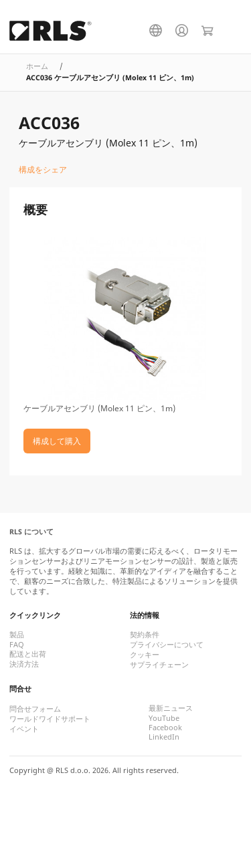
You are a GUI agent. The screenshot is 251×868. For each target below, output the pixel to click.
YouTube (164, 718)
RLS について (31, 532)
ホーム (37, 66)
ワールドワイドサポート (50, 719)
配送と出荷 (28, 654)
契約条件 (145, 635)
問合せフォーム (35, 709)
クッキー (145, 655)
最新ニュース (171, 708)
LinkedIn (164, 737)
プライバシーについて (167, 645)
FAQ (17, 645)
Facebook (165, 728)
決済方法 (24, 664)
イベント (24, 729)
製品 (17, 635)
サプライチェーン (159, 665)
